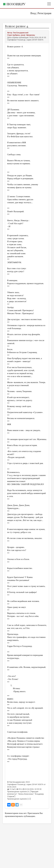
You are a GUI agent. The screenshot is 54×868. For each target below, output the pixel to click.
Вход (33, 13)
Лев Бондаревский (21, 33)
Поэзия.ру (16, 4)
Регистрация (44, 13)
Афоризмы (31, 35)
